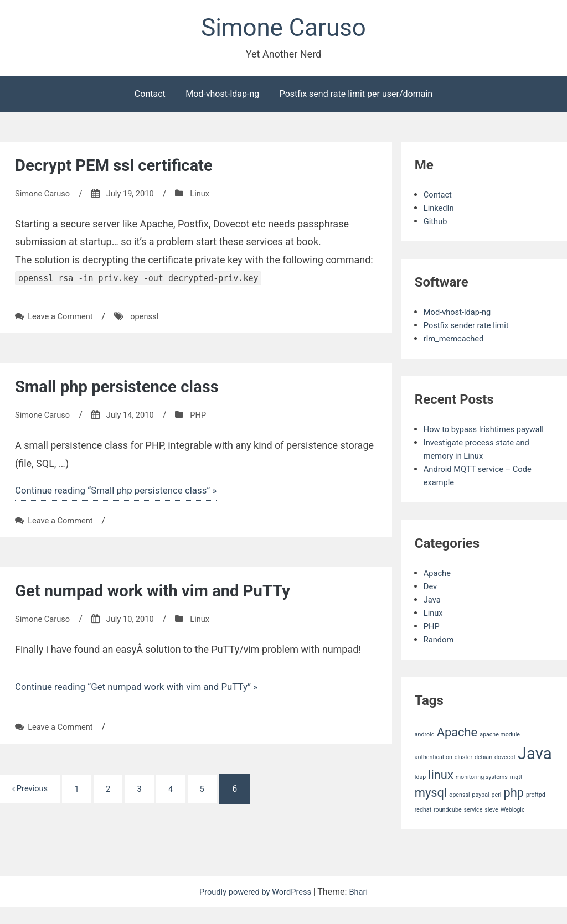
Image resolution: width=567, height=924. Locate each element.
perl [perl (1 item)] (497, 812)
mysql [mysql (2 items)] (431, 810)
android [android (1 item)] (425, 751)
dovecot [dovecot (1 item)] (505, 774)
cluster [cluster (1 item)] (463, 774)
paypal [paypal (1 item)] (480, 812)
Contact (150, 97)
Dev (431, 603)
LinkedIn (440, 211)
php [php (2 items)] (514, 810)
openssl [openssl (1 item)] (459, 812)
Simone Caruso (283, 30)
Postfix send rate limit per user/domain (356, 97)
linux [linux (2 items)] (441, 791)
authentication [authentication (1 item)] (434, 774)
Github (437, 224)
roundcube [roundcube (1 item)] (447, 826)
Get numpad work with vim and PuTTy (166, 596)
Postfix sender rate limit (470, 328)
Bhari (364, 908)
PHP (209, 419)
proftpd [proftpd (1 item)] (536, 812)
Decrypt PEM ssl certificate (123, 168)
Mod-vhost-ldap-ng (222, 97)
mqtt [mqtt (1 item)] (516, 794)
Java (433, 616)
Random (440, 656)
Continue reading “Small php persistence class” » (123, 494)
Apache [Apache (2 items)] (457, 749)
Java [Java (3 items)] (535, 770)
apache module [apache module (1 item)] (500, 751)
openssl (152, 320)
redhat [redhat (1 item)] (423, 826)
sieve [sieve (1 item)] (491, 826)
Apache (439, 590)
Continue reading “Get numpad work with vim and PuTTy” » (145, 692)
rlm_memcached (457, 342)
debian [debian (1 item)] (483, 774)
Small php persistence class (127, 390)
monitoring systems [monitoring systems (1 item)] (482, 794)
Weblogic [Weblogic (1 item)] (513, 826)
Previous (33, 796)
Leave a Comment (63, 320)
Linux (210, 197)
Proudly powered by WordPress (256, 908)
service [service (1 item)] (473, 826)
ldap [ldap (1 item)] (420, 794)
